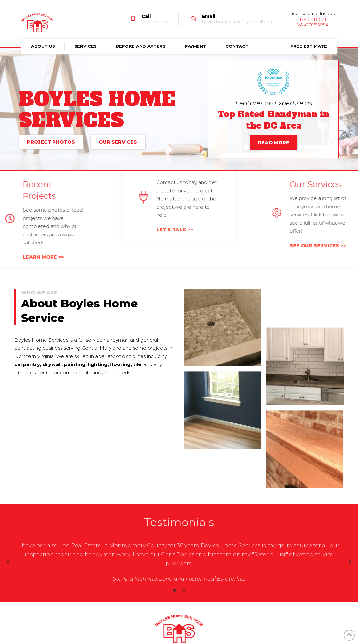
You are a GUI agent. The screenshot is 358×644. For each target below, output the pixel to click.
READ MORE (274, 142)
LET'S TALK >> (175, 181)
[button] (8, 562)
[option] (179, 562)
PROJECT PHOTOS (51, 142)
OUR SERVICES (118, 142)
